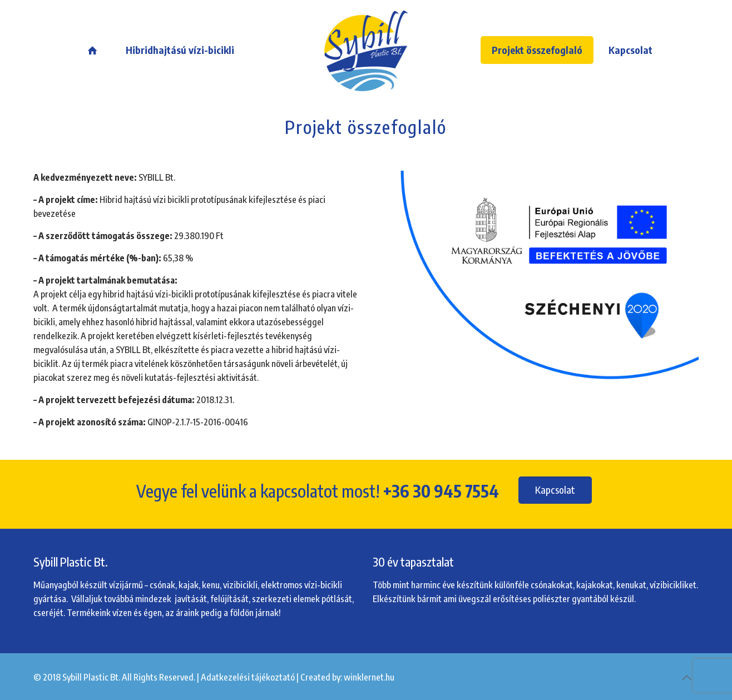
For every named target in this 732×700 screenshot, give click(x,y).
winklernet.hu (369, 677)
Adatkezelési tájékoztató (248, 677)
